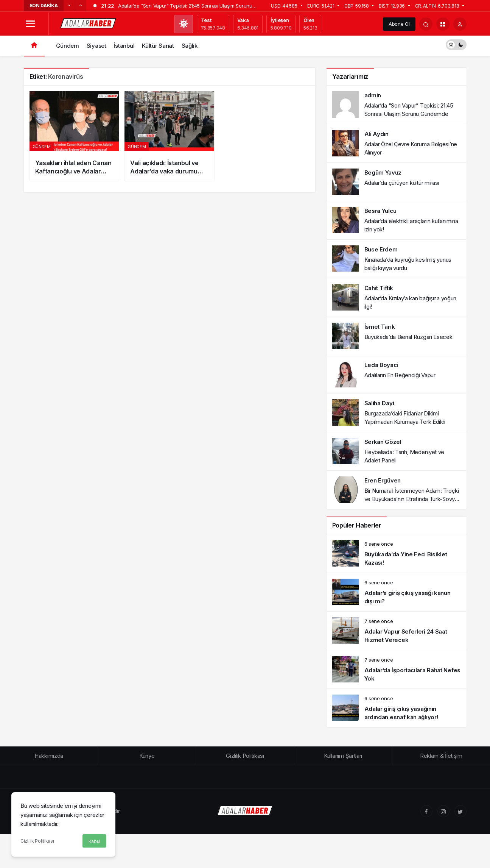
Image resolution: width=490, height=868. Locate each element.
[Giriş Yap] (460, 24)
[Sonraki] (81, 6)
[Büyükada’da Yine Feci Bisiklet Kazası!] (397, 553)
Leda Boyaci (381, 365)
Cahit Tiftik (379, 288)
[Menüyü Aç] (30, 24)
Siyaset (96, 46)
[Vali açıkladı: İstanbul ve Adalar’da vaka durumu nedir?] (169, 136)
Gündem (68, 46)
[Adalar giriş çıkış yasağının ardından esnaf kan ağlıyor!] (397, 708)
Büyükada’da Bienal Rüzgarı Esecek (408, 337)
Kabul (95, 841)
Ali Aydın (376, 134)
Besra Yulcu (380, 211)
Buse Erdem (381, 249)
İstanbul (124, 46)
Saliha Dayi (379, 403)
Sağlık (190, 46)
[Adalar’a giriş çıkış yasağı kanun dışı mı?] (397, 592)
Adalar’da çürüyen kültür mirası (402, 183)
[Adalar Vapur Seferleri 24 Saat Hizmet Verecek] (397, 631)
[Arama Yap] (426, 24)
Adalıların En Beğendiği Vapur (400, 375)
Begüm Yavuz (383, 173)
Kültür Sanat (158, 46)
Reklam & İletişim (441, 756)
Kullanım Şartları (343, 756)
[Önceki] (69, 6)
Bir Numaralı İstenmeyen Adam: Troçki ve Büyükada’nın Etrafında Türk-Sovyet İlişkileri (412, 499)
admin (373, 95)
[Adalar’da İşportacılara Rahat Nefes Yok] (397, 669)
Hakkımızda (49, 756)
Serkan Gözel (383, 442)
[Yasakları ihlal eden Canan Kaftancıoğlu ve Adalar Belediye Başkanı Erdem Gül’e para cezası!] (74, 136)
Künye (147, 756)
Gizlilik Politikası (37, 841)
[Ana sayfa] (34, 46)
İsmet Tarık (380, 327)
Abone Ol (399, 24)
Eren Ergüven (383, 480)
